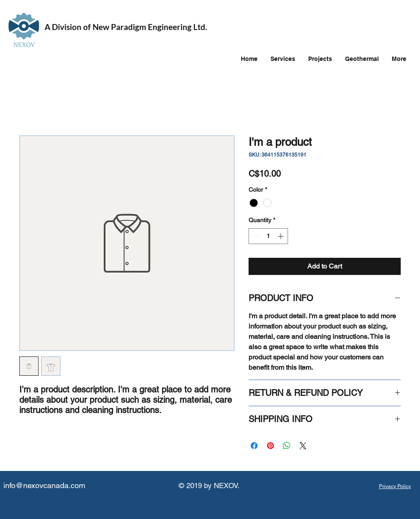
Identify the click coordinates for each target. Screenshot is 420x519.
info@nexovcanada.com (44, 485)
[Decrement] (255, 236)
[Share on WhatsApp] (287, 446)
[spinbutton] (268, 236)
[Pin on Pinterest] (270, 446)
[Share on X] (303, 446)
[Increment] (281, 236)
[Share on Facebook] (254, 446)
